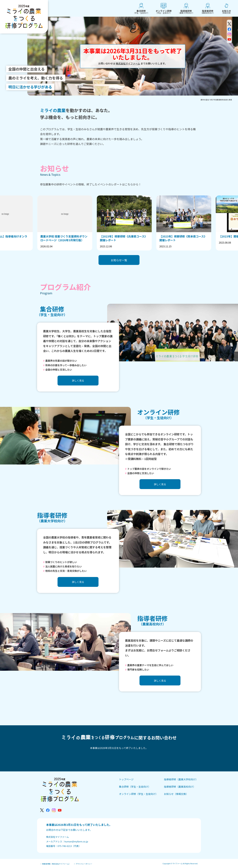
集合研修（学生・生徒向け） (135, 787)
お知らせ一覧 (119, 260)
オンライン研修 (164, 12)
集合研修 (141, 12)
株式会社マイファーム (128, 63)
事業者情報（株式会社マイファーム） (55, 864)
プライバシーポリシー (83, 864)
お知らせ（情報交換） (176, 794)
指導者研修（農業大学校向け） (181, 779)
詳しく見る (78, 380)
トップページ (126, 779)
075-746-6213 (65, 846)
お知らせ (226, 12)
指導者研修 (186, 12)
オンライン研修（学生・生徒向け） (138, 794)
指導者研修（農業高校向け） (180, 787)
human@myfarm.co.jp (76, 841)
